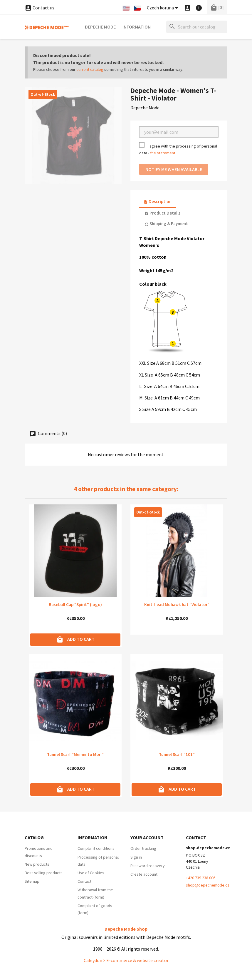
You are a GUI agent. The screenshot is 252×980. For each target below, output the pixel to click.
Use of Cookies (91, 873)
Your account (147, 837)
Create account (144, 874)
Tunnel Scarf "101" (177, 754)
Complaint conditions (96, 848)
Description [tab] (158, 201)
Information (137, 27)
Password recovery (148, 866)
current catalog (90, 69)
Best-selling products (44, 873)
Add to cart (75, 640)
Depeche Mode (100, 27)
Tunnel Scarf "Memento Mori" (75, 754)
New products (37, 864)
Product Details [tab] (163, 213)
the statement (163, 153)
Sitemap (32, 881)
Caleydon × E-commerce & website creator (126, 960)
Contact (84, 881)
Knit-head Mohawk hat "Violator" (177, 604)
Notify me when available (174, 169)
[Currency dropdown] (163, 8)
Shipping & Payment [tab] (166, 224)
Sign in (136, 857)
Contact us (40, 8)
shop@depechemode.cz (208, 885)
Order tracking (143, 848)
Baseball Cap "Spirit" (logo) (75, 604)
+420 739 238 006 (201, 878)
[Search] (197, 27)
